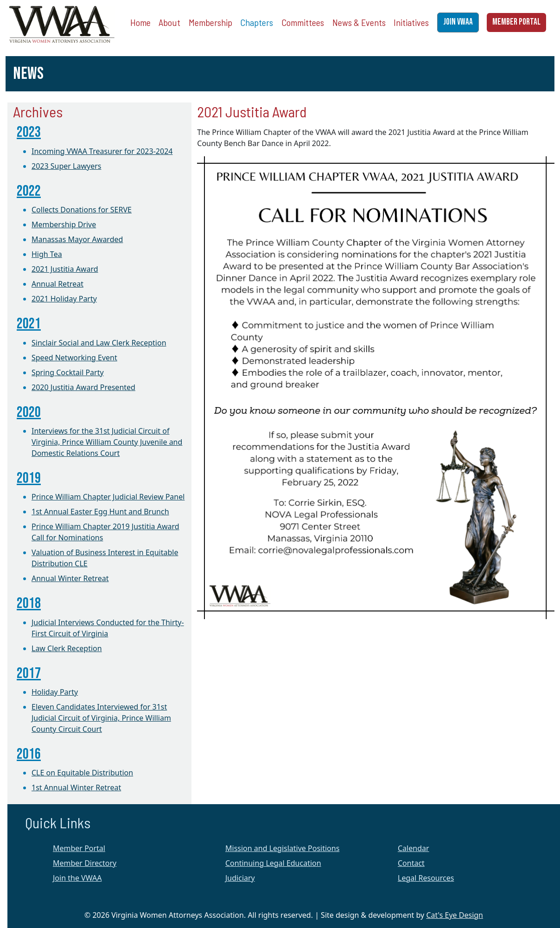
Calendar (414, 848)
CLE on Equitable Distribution (82, 773)
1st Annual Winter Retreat (76, 787)
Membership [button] (210, 22)
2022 (29, 191)
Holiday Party (55, 692)
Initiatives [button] (411, 22)
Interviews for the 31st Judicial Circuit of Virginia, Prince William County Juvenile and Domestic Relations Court (107, 442)
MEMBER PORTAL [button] (516, 22)
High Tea (47, 254)
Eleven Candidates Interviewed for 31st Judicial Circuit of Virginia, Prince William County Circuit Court (101, 718)
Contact (411, 863)
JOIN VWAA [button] (458, 22)
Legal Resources (426, 878)
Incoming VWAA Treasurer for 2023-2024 (102, 151)
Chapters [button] (257, 22)
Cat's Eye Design (455, 915)
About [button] (169, 22)
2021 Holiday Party (64, 299)
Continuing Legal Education (273, 863)
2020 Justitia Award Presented (83, 387)
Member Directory (85, 863)
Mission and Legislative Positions (282, 848)
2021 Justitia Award (65, 269)
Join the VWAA (77, 878)
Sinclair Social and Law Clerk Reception (99, 343)
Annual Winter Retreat (70, 578)
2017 (29, 674)
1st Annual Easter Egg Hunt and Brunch (100, 512)
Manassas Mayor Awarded (77, 239)
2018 (29, 604)
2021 (29, 324)
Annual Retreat (57, 284)
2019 (29, 478)
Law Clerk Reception (67, 648)
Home (140, 22)
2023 (29, 132)
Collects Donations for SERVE (82, 210)
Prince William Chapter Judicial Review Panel (108, 497)
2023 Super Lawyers (66, 166)
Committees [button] (303, 22)
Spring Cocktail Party (68, 372)
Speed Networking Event (74, 358)
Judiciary (240, 878)
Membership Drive (64, 224)
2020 (29, 413)
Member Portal (79, 848)
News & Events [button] (359, 22)
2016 (29, 754)
